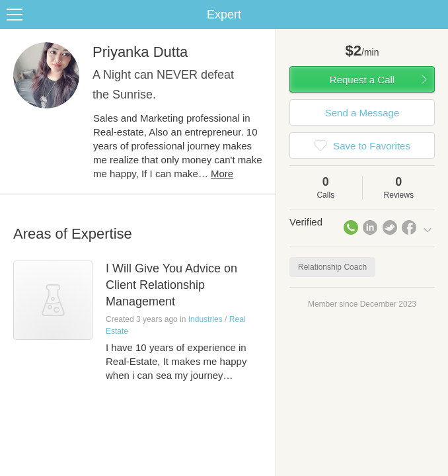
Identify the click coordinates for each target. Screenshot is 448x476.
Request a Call (362, 80)
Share (435, 15)
